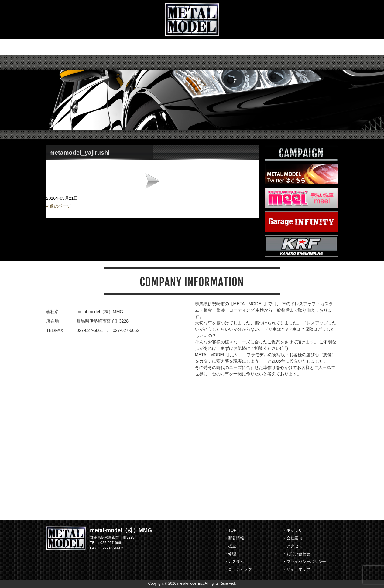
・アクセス (292, 546)
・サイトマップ (296, 569)
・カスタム (234, 561)
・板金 (230, 546)
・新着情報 (234, 538)
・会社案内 (292, 538)
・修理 (230, 554)
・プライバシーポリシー (304, 561)
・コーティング (238, 569)
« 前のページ (59, 206)
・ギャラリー (294, 530)
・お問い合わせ (296, 554)
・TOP (230, 530)
